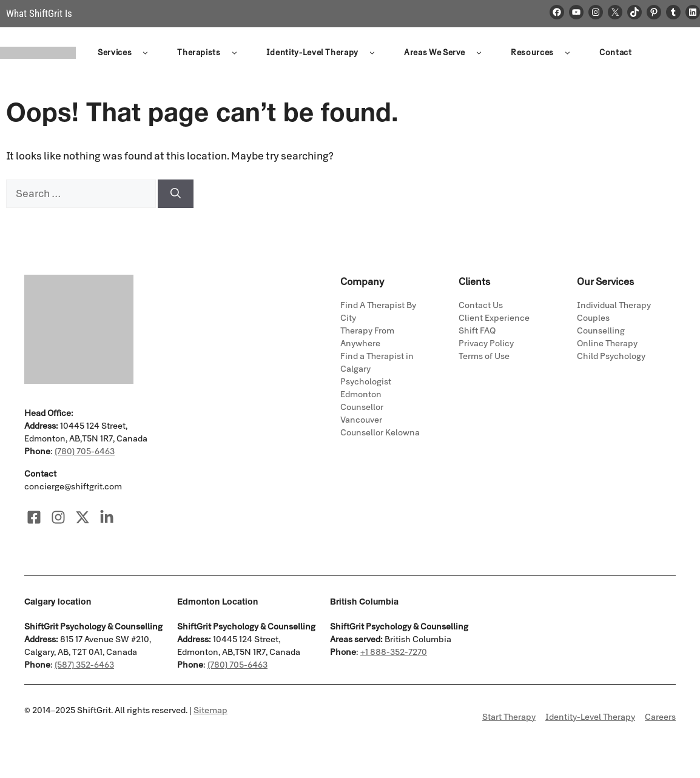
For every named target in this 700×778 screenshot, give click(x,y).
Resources (543, 53)
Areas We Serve (445, 53)
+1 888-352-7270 (394, 652)
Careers (660, 717)
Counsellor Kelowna (380, 433)
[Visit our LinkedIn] (107, 517)
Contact (616, 53)
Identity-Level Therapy (323, 53)
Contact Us (481, 305)
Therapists (210, 53)
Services (125, 53)
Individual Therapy (614, 305)
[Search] (176, 194)
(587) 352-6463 (84, 665)
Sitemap (210, 710)
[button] (145, 53)
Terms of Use (484, 356)
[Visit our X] (82, 517)
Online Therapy (607, 344)
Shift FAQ (477, 331)
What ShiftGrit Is (39, 13)
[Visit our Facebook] (34, 517)
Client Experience (494, 318)
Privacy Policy (486, 344)
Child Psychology (611, 356)
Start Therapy (509, 717)
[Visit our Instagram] (58, 517)
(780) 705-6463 (85, 451)
